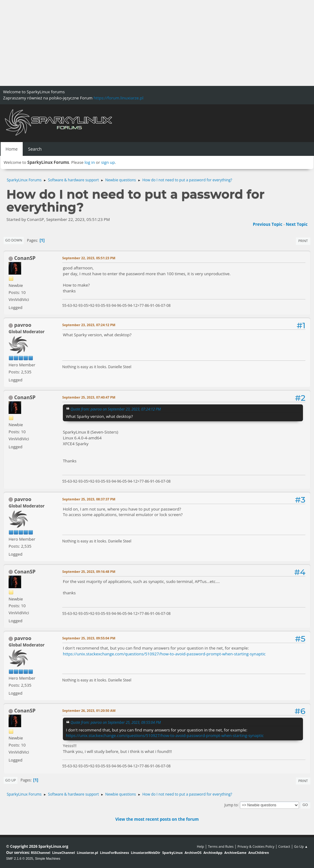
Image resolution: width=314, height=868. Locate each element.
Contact (284, 846)
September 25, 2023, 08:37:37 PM (89, 499)
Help (200, 846)
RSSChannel (41, 853)
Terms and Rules (221, 846)
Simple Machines (48, 858)
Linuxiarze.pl (88, 853)
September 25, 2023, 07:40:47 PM (89, 397)
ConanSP (25, 258)
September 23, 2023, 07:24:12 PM (89, 325)
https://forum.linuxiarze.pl (118, 98)
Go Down (14, 240)
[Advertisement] (157, 43)
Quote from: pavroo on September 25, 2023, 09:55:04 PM (116, 722)
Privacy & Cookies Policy (256, 846)
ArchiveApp (213, 853)
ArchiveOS (193, 853)
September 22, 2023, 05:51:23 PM (89, 258)
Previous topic (267, 224)
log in (90, 162)
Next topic (297, 224)
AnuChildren (259, 853)
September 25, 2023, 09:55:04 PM (89, 638)
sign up (108, 162)
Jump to (231, 805)
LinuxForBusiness (114, 853)
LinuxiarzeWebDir (146, 853)
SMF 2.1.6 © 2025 (20, 858)
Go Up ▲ (301, 846)
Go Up (11, 780)
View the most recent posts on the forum (157, 819)
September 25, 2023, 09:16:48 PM (89, 571)
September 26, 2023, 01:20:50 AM (89, 710)
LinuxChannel (63, 853)
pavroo (23, 325)
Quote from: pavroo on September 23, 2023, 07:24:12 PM (116, 409)
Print (303, 241)
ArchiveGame (235, 853)
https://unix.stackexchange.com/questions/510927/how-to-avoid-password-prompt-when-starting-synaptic (164, 654)
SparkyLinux (172, 853)
